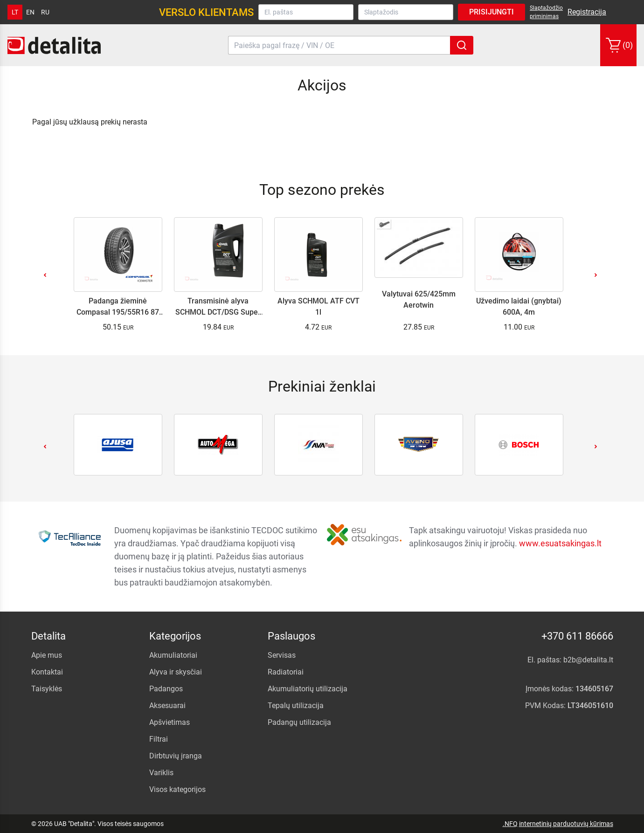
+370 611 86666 (577, 636)
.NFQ (510, 824)
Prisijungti (492, 12)
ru (45, 12)
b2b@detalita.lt (588, 660)
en (30, 12)
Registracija (587, 12)
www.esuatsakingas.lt (560, 543)
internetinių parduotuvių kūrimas (566, 824)
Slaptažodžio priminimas (546, 12)
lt (15, 12)
